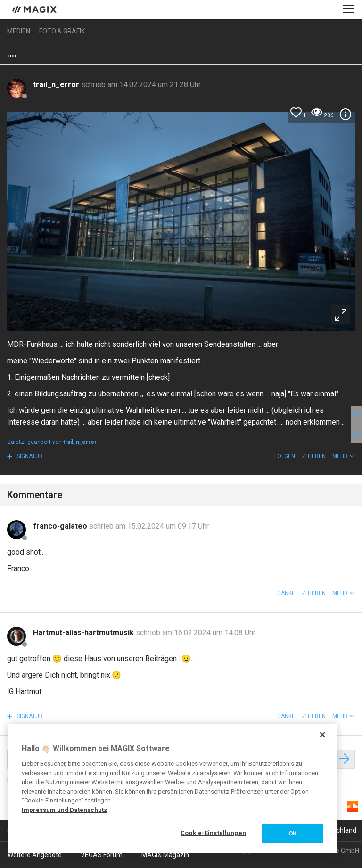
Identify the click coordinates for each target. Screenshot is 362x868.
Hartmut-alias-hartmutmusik (84, 633)
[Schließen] (322, 735)
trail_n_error (57, 85)
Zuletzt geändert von (52, 442)
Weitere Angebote (35, 855)
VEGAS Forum (102, 855)
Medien (19, 31)
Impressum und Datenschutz (65, 810)
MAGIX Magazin (165, 855)
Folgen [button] (285, 456)
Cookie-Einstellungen (213, 833)
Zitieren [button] (314, 456)
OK (292, 833)
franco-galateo (61, 526)
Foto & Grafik (62, 31)
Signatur (29, 456)
